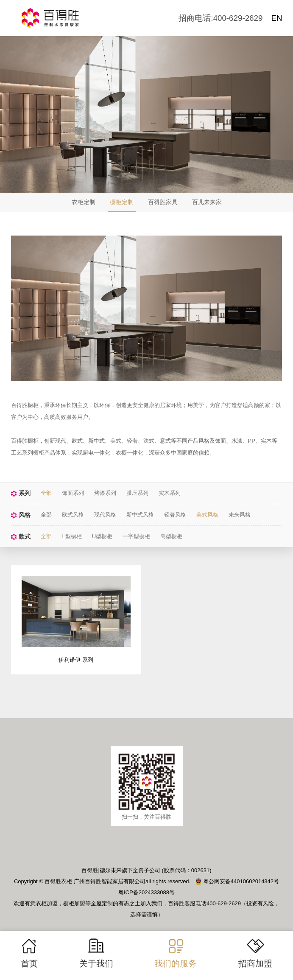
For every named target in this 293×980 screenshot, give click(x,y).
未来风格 (240, 515)
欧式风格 (73, 515)
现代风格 (105, 515)
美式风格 (207, 515)
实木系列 (170, 493)
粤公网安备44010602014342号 (237, 882)
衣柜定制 (84, 202)
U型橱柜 (102, 536)
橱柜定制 (122, 202)
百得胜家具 (163, 202)
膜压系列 (137, 493)
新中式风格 (140, 515)
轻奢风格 (175, 515)
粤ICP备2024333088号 (146, 893)
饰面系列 (73, 493)
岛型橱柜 (171, 536)
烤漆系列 (105, 493)
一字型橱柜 (136, 536)
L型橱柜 (72, 536)
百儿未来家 (207, 202)
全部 (46, 493)
